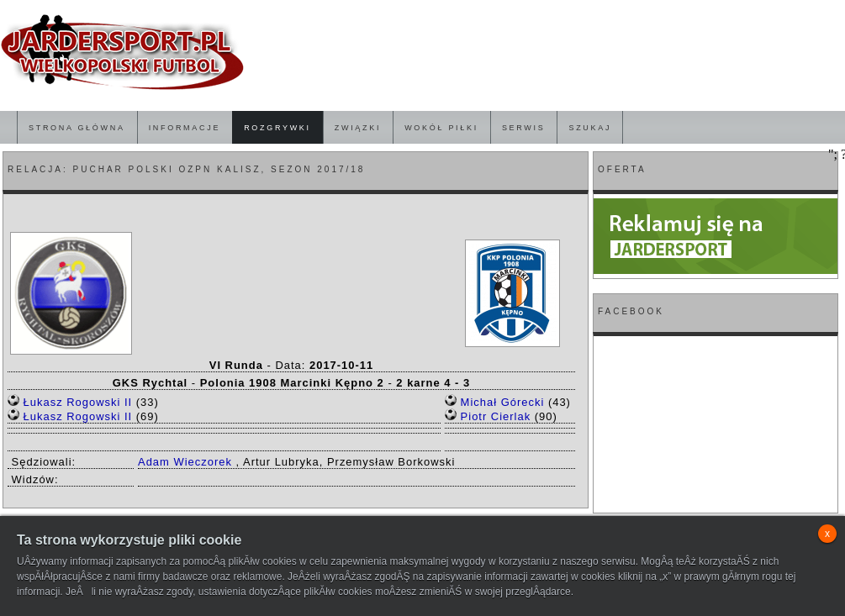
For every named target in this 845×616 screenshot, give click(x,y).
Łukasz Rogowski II (78, 402)
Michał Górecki (503, 402)
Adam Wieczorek (185, 462)
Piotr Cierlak (496, 416)
